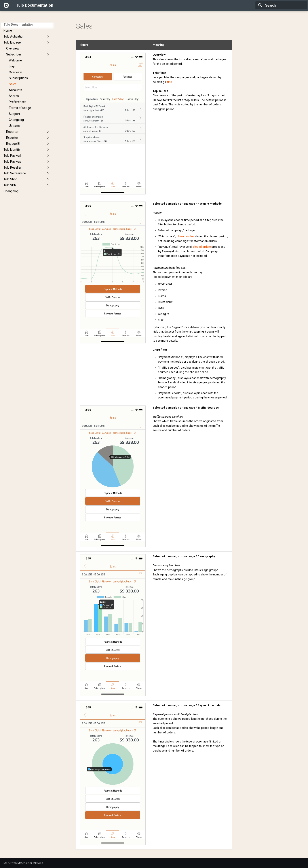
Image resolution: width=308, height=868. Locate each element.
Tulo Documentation (19, 25)
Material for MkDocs (30, 863)
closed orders (186, 236)
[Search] (281, 5)
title (170, 82)
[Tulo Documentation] (6, 5)
